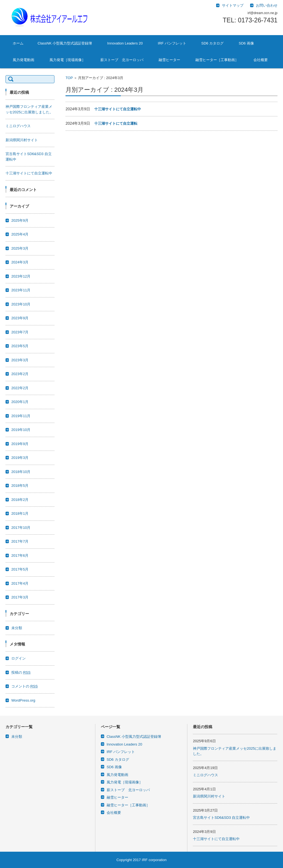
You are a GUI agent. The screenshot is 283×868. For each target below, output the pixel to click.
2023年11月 (21, 290)
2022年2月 (20, 388)
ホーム (18, 43)
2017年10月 (21, 528)
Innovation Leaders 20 (125, 43)
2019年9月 (20, 444)
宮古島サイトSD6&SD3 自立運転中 (221, 818)
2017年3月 (20, 597)
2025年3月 (20, 248)
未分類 (17, 628)
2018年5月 (20, 486)
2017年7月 (20, 541)
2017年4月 (20, 583)
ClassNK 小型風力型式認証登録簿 (65, 43)
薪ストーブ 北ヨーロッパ (122, 60)
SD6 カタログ (212, 43)
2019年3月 (20, 458)
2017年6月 (20, 555)
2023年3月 (20, 360)
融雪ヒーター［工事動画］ (217, 60)
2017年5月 (20, 569)
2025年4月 (20, 234)
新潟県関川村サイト (23, 140)
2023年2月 (20, 374)
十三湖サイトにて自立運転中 (118, 109)
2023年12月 (21, 276)
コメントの (24, 686)
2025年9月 (20, 220)
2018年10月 (21, 472)
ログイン (19, 658)
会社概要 (261, 60)
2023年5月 (20, 346)
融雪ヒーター (169, 60)
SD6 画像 (246, 43)
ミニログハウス (18, 126)
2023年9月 (20, 318)
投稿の (21, 672)
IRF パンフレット (172, 43)
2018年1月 (20, 513)
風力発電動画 (23, 60)
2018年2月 (20, 500)
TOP (69, 78)
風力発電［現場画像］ (67, 60)
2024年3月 (20, 262)
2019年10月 (21, 430)
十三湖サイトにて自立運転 (116, 123)
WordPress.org (23, 700)
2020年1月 (20, 402)
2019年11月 (21, 416)
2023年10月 (21, 304)
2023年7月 (20, 332)
